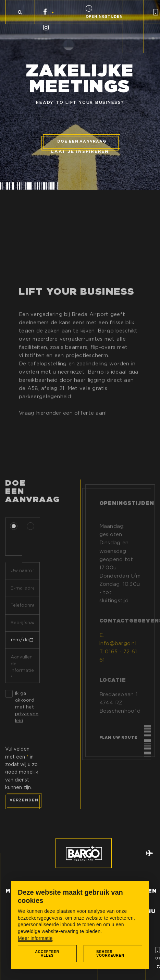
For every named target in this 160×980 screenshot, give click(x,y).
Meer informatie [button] (35, 938)
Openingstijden (127, 510)
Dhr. (15, 541)
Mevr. (32, 545)
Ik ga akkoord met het (27, 712)
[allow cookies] (47, 954)
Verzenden (24, 805)
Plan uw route (118, 743)
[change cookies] (113, 954)
